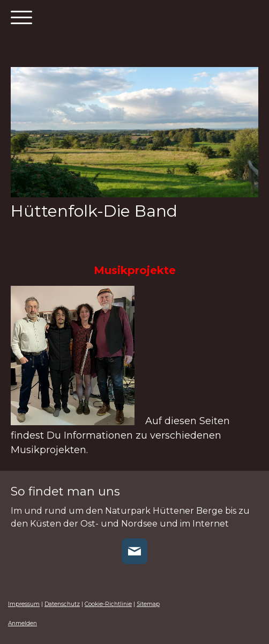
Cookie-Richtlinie (108, 604)
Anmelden (23, 623)
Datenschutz (62, 604)
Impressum (24, 604)
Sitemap (148, 604)
